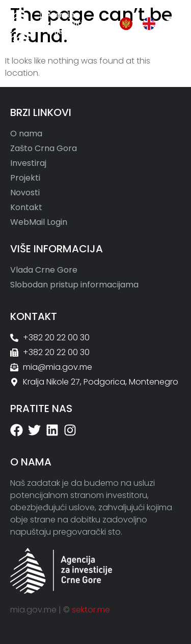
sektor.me (91, 610)
